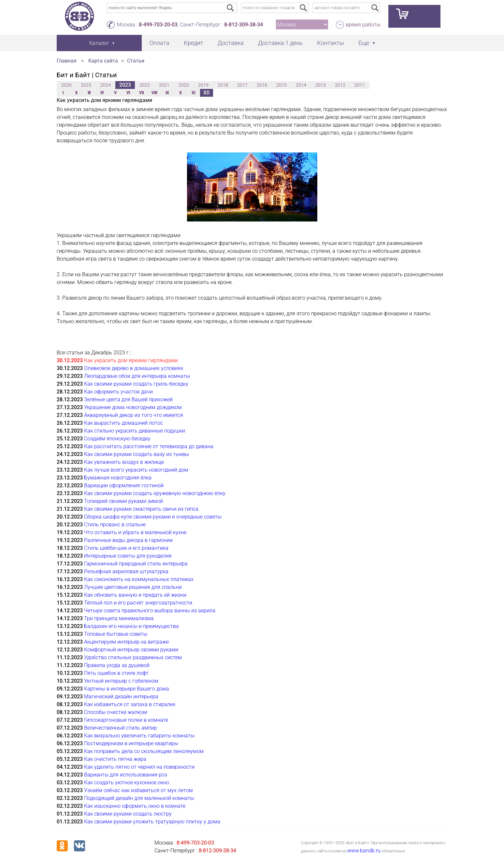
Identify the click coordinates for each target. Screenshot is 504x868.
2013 (321, 85)
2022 (145, 85)
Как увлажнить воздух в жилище (124, 462)
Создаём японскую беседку (117, 439)
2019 (203, 85)
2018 (223, 85)
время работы (363, 25)
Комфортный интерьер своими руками (131, 650)
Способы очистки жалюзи (116, 712)
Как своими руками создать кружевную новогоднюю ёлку (155, 493)
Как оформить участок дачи (118, 392)
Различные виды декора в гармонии (128, 540)
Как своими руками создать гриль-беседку (136, 384)
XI (193, 93)
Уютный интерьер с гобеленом (121, 681)
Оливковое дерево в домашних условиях (134, 368)
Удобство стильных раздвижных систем (133, 657)
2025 (86, 85)
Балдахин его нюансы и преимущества (131, 626)
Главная (67, 61)
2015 (281, 85)
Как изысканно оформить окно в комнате (135, 806)
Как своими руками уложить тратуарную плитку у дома (152, 822)
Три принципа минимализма (119, 618)
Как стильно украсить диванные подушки (135, 431)
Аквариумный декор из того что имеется (134, 415)
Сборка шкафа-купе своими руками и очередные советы (153, 517)
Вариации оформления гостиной (124, 485)
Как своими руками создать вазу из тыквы (137, 454)
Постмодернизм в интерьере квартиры (131, 743)
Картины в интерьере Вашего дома (127, 689)
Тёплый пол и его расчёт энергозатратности (138, 603)
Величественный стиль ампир (121, 728)
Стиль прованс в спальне (115, 525)
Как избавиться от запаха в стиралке (130, 704)
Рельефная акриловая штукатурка (126, 571)
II (76, 93)
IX (167, 93)
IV (102, 93)
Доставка (231, 43)
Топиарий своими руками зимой (123, 501)
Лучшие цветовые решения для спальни (133, 587)
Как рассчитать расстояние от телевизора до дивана (149, 446)
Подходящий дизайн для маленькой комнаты (139, 798)
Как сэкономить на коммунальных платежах (139, 579)
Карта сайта (103, 61)
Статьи (136, 61)
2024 (106, 85)
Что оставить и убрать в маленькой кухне (135, 532)
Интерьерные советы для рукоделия (128, 556)
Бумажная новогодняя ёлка (118, 478)
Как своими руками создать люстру (128, 814)
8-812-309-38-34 (244, 25)
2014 (301, 85)
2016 (262, 85)
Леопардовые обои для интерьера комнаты (137, 376)
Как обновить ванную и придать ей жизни (135, 595)
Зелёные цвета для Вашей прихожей (128, 399)
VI (128, 93)
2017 (242, 85)
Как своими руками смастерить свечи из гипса (141, 509)
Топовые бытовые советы (116, 634)
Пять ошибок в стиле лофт (116, 673)
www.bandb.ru (364, 851)
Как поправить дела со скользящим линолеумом (144, 751)
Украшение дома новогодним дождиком (133, 407)
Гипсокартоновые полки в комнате (126, 720)
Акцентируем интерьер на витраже (126, 642)
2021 (164, 85)
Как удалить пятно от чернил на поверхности (139, 767)
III (89, 93)
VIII (154, 93)
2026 (66, 85)
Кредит (194, 43)
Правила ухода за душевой (117, 665)
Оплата (159, 43)
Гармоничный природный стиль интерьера (136, 564)
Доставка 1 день (280, 43)
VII (141, 93)
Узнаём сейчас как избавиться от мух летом (138, 790)
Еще (364, 43)
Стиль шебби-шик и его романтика (126, 548)
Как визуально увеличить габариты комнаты (139, 736)
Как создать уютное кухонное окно (127, 783)
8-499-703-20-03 (158, 25)
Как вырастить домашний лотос (123, 423)
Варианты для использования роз (126, 775)
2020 (184, 85)
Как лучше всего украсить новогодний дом (136, 470)
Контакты (331, 43)
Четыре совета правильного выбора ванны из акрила (150, 611)
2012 (340, 85)
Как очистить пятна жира (115, 759)
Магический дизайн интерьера (121, 697)
